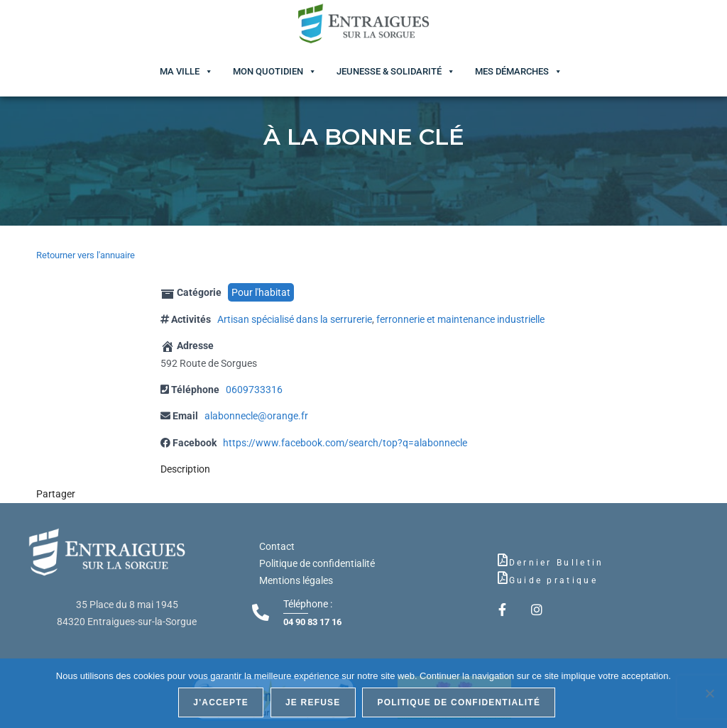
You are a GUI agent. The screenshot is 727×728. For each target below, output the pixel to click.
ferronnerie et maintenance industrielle (460, 319)
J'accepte (222, 702)
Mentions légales (296, 580)
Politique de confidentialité (317, 563)
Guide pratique (553, 580)
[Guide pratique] (503, 578)
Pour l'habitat (261, 292)
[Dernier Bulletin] (503, 560)
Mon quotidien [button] (268, 71)
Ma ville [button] (180, 71)
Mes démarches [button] (512, 71)
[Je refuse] (709, 693)
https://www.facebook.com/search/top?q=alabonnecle (345, 443)
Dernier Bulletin (557, 563)
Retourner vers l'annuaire (86, 255)
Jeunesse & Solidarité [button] (389, 71)
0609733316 (254, 390)
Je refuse (313, 702)
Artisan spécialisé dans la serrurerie (295, 319)
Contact (277, 546)
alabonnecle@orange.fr (256, 416)
